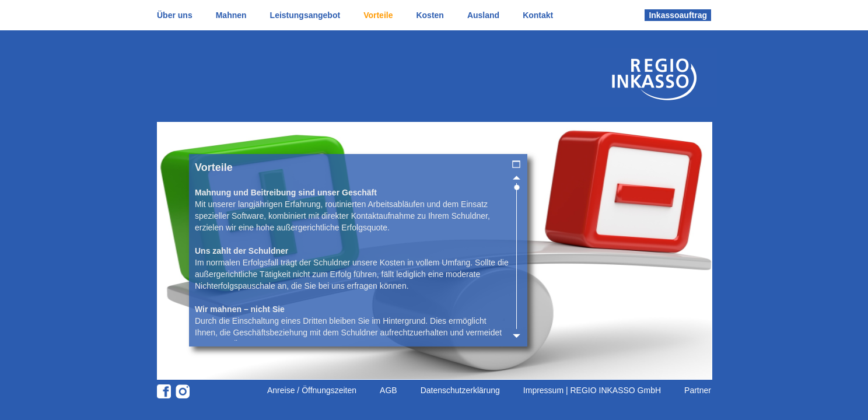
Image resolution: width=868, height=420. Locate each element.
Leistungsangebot (305, 15)
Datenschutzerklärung (460, 390)
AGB (388, 390)
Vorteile (378, 15)
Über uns (175, 15)
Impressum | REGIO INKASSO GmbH (592, 390)
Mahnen (231, 15)
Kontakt (538, 15)
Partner (698, 390)
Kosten (430, 15)
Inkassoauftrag (678, 15)
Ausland (483, 15)
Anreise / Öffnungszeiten (312, 390)
